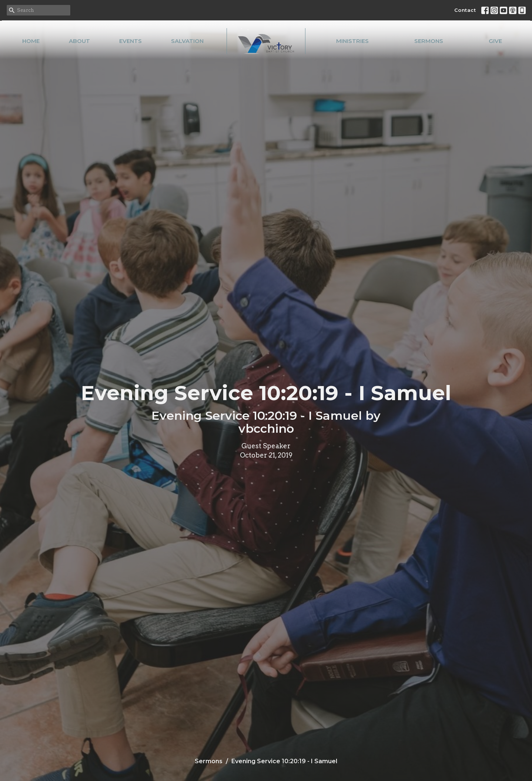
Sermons (429, 41)
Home (31, 41)
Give (495, 41)
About (79, 41)
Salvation (187, 41)
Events (131, 41)
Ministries (352, 41)
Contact (465, 10)
